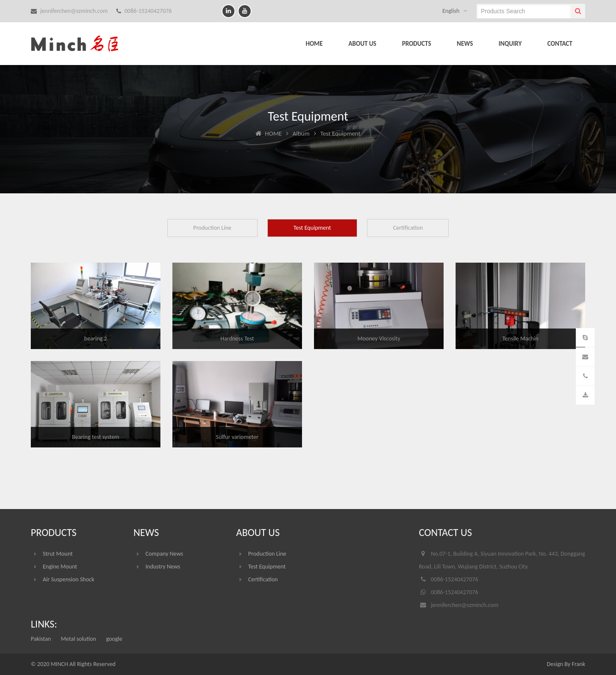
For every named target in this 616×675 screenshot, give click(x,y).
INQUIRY (510, 44)
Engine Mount (60, 567)
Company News (164, 554)
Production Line (212, 228)
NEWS (465, 44)
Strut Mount (58, 554)
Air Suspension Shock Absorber (68, 581)
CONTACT (560, 44)
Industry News (163, 567)
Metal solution (78, 639)
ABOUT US (363, 44)
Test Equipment (312, 228)
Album (301, 133)
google (114, 639)
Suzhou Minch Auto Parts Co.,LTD (82, 44)
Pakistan (41, 639)
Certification (408, 228)
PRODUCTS (417, 44)
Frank (579, 664)
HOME (314, 44)
